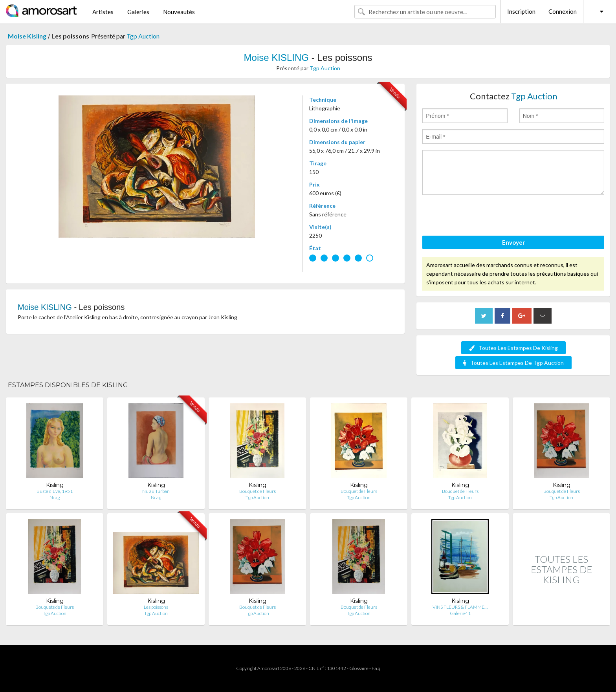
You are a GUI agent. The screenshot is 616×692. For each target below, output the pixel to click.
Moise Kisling (27, 36)
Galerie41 (460, 613)
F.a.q (376, 668)
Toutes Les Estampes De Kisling (513, 348)
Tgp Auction (143, 36)
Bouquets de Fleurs (55, 607)
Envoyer (513, 242)
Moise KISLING (276, 58)
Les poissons (156, 607)
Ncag (55, 497)
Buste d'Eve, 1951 (55, 491)
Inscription (521, 11)
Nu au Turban (156, 491)
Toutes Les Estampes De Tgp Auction (513, 363)
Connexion (563, 11)
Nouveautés (179, 12)
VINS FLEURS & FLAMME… (460, 607)
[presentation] (482, 216)
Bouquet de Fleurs (258, 491)
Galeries (138, 12)
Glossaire (359, 668)
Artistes (103, 12)
